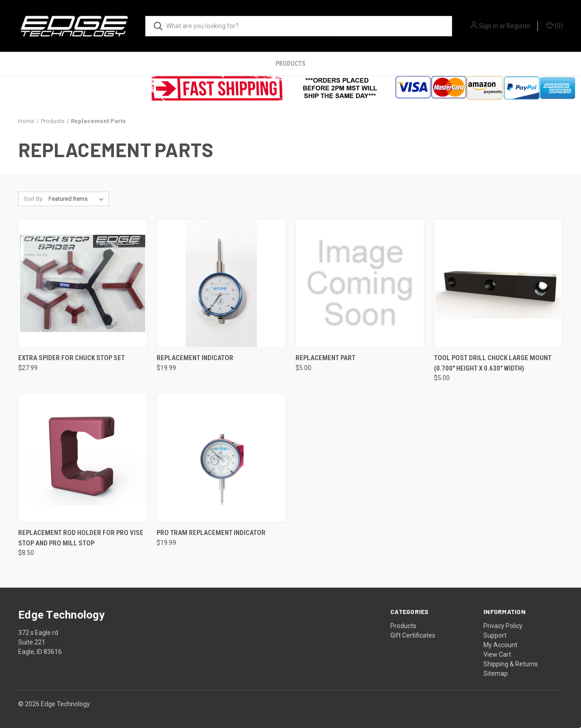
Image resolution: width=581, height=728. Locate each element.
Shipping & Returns (511, 664)
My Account (500, 645)
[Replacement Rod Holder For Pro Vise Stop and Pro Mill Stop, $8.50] (83, 458)
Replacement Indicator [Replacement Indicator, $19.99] (195, 358)
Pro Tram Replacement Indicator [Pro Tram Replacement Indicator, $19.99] (211, 533)
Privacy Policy (503, 626)
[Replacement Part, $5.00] (360, 284)
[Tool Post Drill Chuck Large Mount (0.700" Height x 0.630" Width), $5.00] (498, 284)
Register (519, 26)
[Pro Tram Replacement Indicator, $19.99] (221, 458)
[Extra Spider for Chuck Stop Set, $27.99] (83, 284)
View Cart (497, 654)
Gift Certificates (413, 635)
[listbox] (78, 199)
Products (290, 64)
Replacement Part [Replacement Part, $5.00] (325, 358)
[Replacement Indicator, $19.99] (221, 284)
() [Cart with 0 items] (554, 25)
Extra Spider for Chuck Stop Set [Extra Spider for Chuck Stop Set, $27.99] (71, 358)
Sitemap (496, 674)
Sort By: (34, 199)
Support (495, 635)
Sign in (488, 26)
